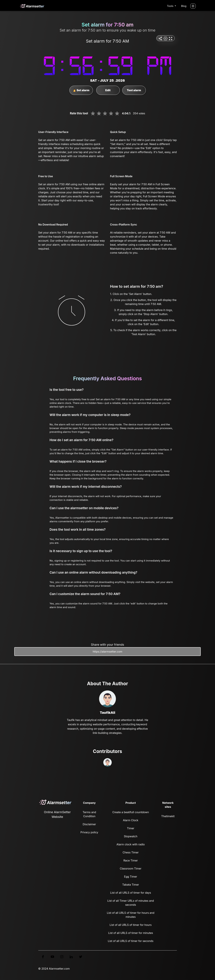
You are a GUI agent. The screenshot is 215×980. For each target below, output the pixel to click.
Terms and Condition (89, 814)
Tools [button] (170, 6)
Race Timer (131, 860)
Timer (131, 828)
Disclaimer (89, 824)
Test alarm (134, 90)
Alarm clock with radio (131, 844)
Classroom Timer (131, 869)
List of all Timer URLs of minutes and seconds (131, 903)
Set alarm (81, 90)
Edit (108, 90)
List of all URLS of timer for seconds (131, 941)
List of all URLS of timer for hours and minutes (131, 915)
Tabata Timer (131, 885)
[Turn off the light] (193, 6)
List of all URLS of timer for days (131, 893)
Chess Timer (131, 852)
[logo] (32, 6)
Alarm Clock (131, 820)
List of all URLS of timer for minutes (131, 933)
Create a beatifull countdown (131, 812)
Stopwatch (131, 836)
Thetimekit (168, 816)
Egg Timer (131, 877)
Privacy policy (89, 832)
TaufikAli (107, 713)
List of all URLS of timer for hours (131, 925)
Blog (184, 6)
